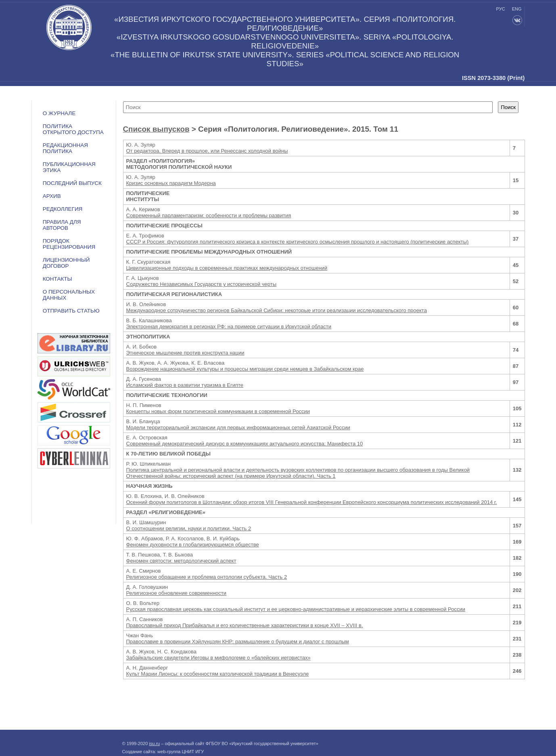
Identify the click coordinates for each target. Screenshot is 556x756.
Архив (52, 196)
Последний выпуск (72, 183)
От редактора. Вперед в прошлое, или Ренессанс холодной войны (207, 151)
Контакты (57, 279)
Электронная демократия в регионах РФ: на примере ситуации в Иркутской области (229, 327)
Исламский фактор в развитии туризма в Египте (185, 385)
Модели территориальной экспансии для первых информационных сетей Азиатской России (238, 427)
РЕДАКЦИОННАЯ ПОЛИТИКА (65, 148)
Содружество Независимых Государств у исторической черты (202, 284)
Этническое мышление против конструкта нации (185, 353)
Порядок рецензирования (69, 244)
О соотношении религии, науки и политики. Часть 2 (189, 528)
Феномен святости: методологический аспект (181, 561)
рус (501, 9)
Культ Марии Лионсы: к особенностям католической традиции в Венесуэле (218, 674)
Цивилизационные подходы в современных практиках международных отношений (227, 268)
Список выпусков (156, 129)
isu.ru (154, 743)
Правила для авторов (62, 225)
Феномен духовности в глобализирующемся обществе (193, 545)
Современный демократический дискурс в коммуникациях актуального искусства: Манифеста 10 (245, 444)
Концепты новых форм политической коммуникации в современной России (218, 411)
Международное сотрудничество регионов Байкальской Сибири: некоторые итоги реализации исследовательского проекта (277, 310)
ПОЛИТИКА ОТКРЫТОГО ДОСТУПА (73, 129)
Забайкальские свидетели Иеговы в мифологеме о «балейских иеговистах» (218, 658)
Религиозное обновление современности (177, 593)
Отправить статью (71, 311)
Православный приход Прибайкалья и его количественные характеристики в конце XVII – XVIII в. (245, 625)
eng (517, 9)
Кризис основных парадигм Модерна (171, 183)
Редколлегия (63, 209)
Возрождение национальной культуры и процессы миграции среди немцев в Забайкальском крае (245, 369)
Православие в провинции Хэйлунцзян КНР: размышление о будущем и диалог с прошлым (238, 642)
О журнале (59, 113)
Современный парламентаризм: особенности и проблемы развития (209, 215)
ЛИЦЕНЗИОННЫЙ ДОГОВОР (66, 263)
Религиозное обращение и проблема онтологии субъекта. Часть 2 (207, 577)
